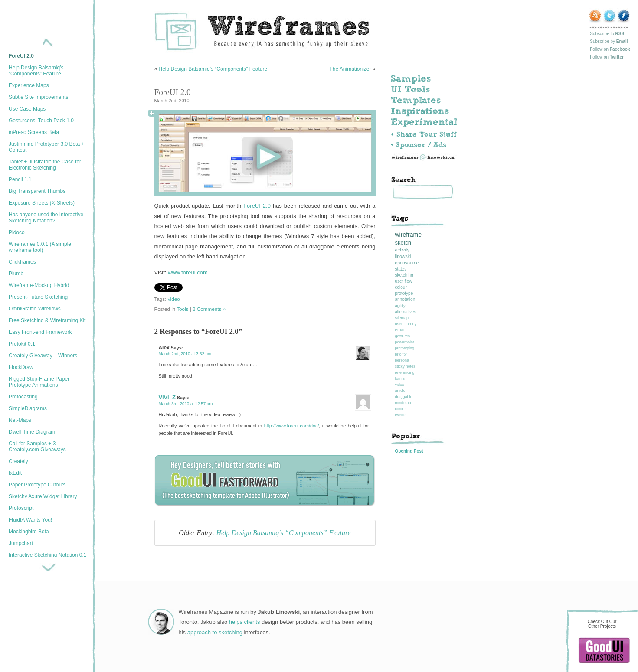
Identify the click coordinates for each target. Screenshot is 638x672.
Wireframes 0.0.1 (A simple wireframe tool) (40, 247)
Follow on (610, 49)
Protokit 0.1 (22, 344)
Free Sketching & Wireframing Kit (47, 320)
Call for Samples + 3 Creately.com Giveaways (37, 447)
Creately (18, 461)
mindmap (403, 403)
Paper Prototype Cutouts (37, 485)
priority (401, 354)
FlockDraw (21, 367)
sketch (403, 243)
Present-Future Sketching (38, 297)
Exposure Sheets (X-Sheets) (42, 203)
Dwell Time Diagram (32, 432)
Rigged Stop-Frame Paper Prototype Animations (39, 382)
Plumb (16, 274)
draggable (404, 397)
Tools (182, 309)
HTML (401, 330)
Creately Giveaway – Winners (43, 356)
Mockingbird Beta (29, 532)
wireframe (408, 235)
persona (402, 360)
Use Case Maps (27, 109)
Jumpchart (21, 543)
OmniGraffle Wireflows (35, 309)
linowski (403, 256)
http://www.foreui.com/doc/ (292, 426)
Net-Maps (20, 420)
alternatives (406, 312)
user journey (406, 324)
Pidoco (17, 232)
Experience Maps (29, 85)
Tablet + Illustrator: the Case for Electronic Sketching (45, 165)
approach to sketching (215, 632)
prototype (404, 293)
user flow (404, 281)
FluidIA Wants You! (30, 520)
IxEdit (15, 473)
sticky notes (405, 366)
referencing (405, 372)
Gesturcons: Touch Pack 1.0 (41, 121)
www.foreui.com (188, 272)
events (401, 415)
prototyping (405, 348)
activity (402, 250)
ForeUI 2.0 (21, 56)
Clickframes (22, 262)
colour (401, 287)
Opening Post (409, 451)
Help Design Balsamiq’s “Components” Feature (36, 71)
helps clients (245, 622)
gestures (403, 336)
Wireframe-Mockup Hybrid (39, 285)
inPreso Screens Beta (34, 132)
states (401, 269)
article (400, 391)
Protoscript (21, 508)
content (402, 409)
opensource (407, 263)
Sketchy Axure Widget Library (43, 496)
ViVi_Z (167, 397)
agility (400, 305)
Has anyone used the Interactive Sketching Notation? (46, 218)
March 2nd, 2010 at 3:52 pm (185, 354)
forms (400, 378)
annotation (405, 299)
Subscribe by (609, 41)
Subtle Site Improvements (38, 97)
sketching (404, 275)
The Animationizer (350, 69)
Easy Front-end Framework (40, 332)
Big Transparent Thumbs (37, 191)
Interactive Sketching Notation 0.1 (47, 555)
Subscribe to (607, 34)
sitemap (402, 318)
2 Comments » (209, 309)
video (174, 299)
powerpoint (405, 342)
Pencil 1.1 (20, 179)
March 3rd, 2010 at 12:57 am (186, 403)
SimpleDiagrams (28, 408)
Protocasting (23, 397)
